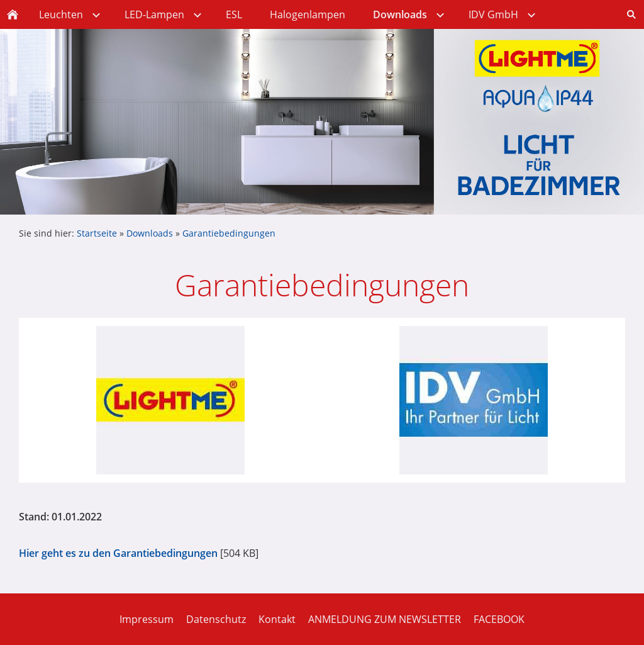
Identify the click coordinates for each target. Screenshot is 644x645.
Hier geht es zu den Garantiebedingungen (118, 553)
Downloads (150, 233)
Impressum (147, 619)
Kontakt (277, 619)
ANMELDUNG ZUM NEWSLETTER (385, 619)
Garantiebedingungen (229, 233)
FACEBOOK (499, 619)
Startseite (97, 233)
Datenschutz (216, 619)
